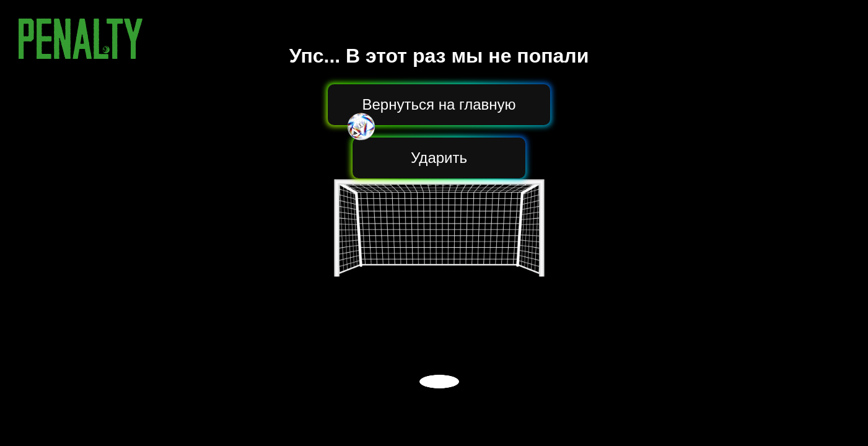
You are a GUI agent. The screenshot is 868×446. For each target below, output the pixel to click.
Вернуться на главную (439, 104)
